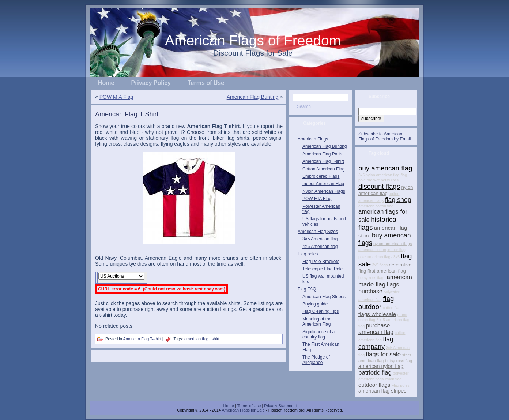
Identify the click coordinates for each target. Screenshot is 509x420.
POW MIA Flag (116, 97)
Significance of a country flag (318, 334)
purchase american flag (376, 329)
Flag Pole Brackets (321, 262)
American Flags (313, 139)
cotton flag (392, 308)
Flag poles (308, 254)
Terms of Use (249, 406)
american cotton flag (376, 206)
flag (361, 326)
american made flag (385, 281)
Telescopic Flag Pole (323, 269)
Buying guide (315, 304)
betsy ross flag (399, 361)
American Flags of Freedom (253, 40)
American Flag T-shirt (142, 339)
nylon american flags (393, 244)
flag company (376, 343)
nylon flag (393, 379)
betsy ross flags (372, 278)
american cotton (372, 250)
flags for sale (384, 354)
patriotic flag (375, 373)
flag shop (398, 200)
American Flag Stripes (324, 297)
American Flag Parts (322, 154)
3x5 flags (380, 265)
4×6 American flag (320, 247)
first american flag (387, 271)
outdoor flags (374, 385)
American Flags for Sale (243, 410)
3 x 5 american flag (393, 320)
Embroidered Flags (321, 176)
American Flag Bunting (253, 97)
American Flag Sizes (318, 232)
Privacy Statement (280, 406)
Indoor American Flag (323, 184)
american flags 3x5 (383, 257)
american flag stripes (382, 391)
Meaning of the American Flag (317, 322)
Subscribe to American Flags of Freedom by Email (384, 136)
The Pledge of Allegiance (316, 360)
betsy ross (390, 180)
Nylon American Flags (324, 191)
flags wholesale (377, 314)
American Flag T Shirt (127, 114)
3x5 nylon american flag (379, 175)
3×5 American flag (320, 239)
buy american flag (385, 168)
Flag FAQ (307, 289)
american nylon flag (381, 366)
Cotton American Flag (323, 169)
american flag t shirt (202, 339)
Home (228, 406)
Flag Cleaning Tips (321, 311)
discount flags (379, 186)
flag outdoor (376, 303)
